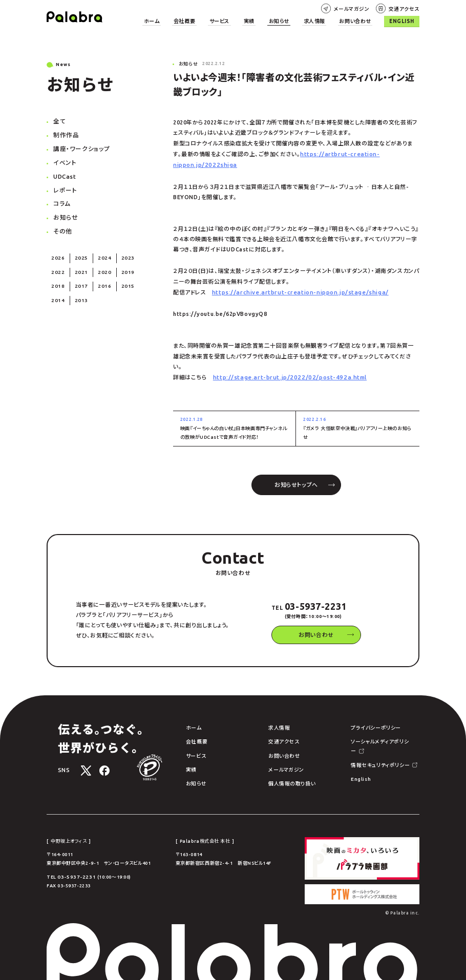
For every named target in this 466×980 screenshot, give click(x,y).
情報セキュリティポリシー (367, 749)
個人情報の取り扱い (284, 775)
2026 (57, 251)
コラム (61, 199)
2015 (120, 278)
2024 (99, 251)
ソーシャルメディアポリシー (369, 735)
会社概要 (213, 21)
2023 (120, 251)
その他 (62, 225)
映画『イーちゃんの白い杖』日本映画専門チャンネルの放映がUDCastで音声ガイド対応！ (235, 423)
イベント (64, 159)
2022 (57, 264)
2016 (99, 278)
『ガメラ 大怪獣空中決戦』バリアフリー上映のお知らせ (358, 423)
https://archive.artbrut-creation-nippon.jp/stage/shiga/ (295, 290)
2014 (57, 291)
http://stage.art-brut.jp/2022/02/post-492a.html (285, 374)
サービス (243, 21)
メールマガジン (358, 8)
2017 (78, 278)
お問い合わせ (362, 21)
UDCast (64, 173)
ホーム (184, 21)
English (404, 21)
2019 (120, 264)
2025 (78, 251)
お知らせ (295, 21)
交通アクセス (406, 8)
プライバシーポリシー (363, 722)
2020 (99, 264)
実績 (269, 21)
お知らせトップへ (296, 480)
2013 (78, 291)
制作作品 (65, 133)
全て (59, 120)
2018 (57, 278)
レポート (64, 186)
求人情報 (326, 21)
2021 (78, 264)
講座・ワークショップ (79, 146)
